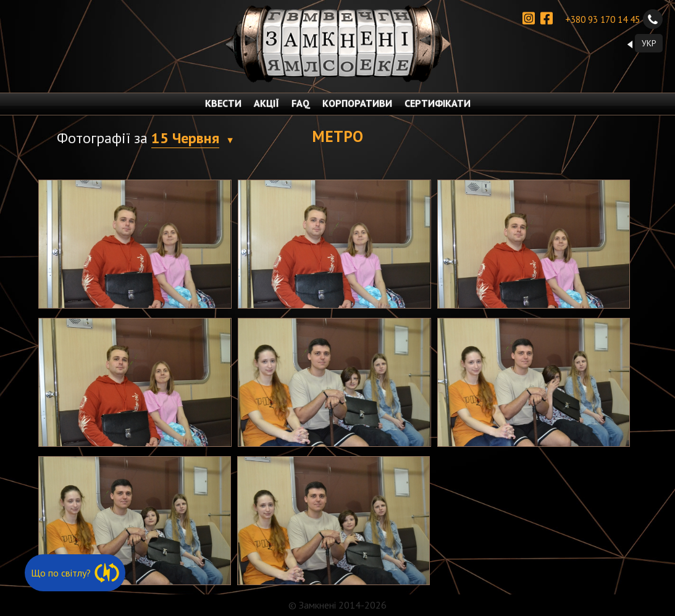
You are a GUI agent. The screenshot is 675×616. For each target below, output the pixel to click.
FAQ (301, 103)
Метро (337, 136)
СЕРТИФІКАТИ (438, 103)
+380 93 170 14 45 (614, 19)
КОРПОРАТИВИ (357, 103)
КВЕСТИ (223, 103)
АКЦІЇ (266, 103)
